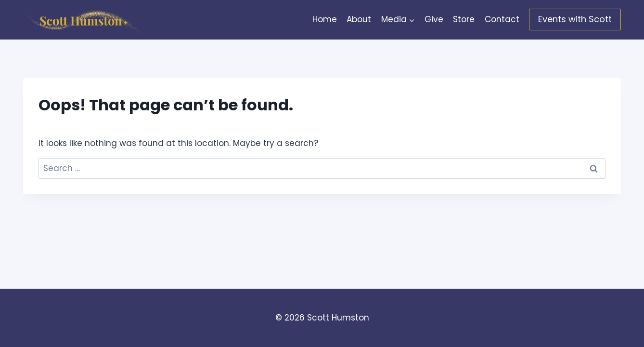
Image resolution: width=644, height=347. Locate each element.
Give (434, 19)
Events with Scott (575, 19)
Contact (502, 19)
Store (464, 19)
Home (325, 19)
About (359, 19)
